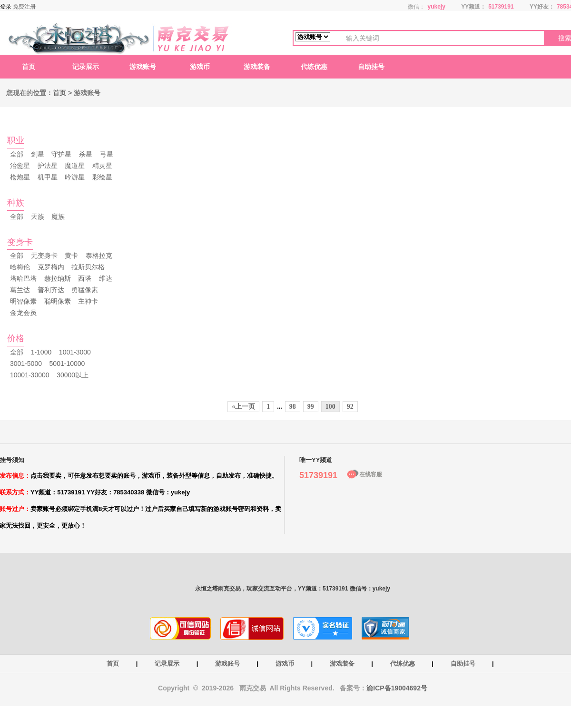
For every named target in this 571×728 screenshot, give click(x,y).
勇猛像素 (85, 290)
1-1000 (41, 352)
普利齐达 (51, 290)
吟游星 (75, 177)
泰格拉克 (99, 256)
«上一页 (243, 407)
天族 (38, 216)
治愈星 (20, 166)
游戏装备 (257, 67)
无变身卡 (44, 256)
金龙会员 (23, 313)
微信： (416, 7)
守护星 (61, 154)
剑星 (38, 154)
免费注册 (24, 7)
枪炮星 (20, 177)
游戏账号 (143, 67)
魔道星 (75, 166)
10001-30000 (30, 375)
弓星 (107, 154)
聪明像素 (58, 301)
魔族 (58, 216)
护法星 (48, 166)
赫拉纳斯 (58, 278)
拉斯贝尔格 (88, 267)
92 (350, 407)
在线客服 (371, 474)
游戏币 (200, 67)
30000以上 (73, 375)
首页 (29, 67)
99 (311, 407)
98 (293, 407)
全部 (17, 154)
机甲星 (48, 177)
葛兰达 (20, 290)
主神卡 (88, 301)
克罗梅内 (51, 267)
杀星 (86, 154)
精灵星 (102, 166)
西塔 (85, 278)
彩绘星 (102, 177)
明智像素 (23, 301)
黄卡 (71, 256)
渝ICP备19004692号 (397, 688)
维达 (106, 278)
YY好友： (542, 7)
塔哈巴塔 (23, 278)
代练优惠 (314, 67)
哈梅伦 (20, 267)
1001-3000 (75, 352)
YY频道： (473, 7)
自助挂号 (371, 67)
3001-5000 (26, 364)
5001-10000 (67, 364)
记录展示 (86, 67)
